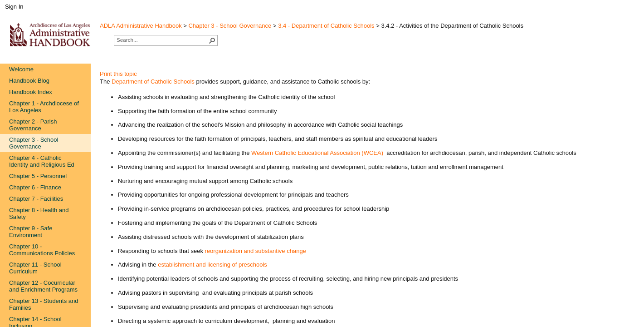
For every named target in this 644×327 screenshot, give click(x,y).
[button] (212, 40)
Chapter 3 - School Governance (230, 26)
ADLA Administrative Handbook (141, 26)
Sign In (14, 7)
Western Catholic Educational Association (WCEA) (317, 153)
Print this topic (118, 74)
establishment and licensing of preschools (212, 265)
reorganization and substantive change (256, 251)
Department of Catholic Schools (153, 82)
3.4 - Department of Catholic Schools (326, 26)
